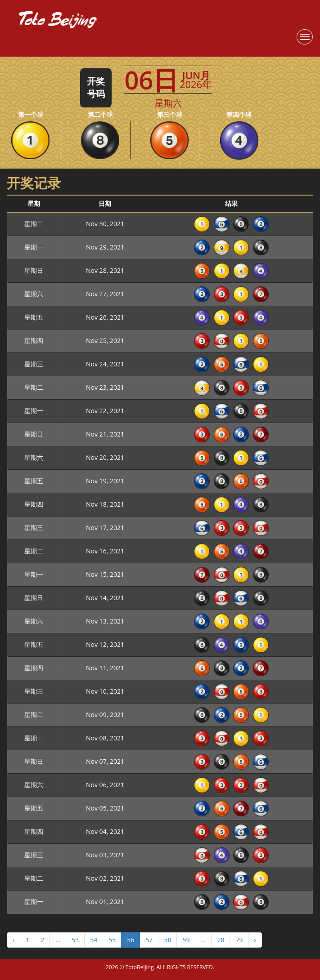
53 (75, 940)
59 (186, 940)
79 (239, 940)
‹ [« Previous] (14, 940)
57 (149, 940)
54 (94, 940)
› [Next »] (255, 940)
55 (112, 940)
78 (221, 940)
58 (167, 940)
